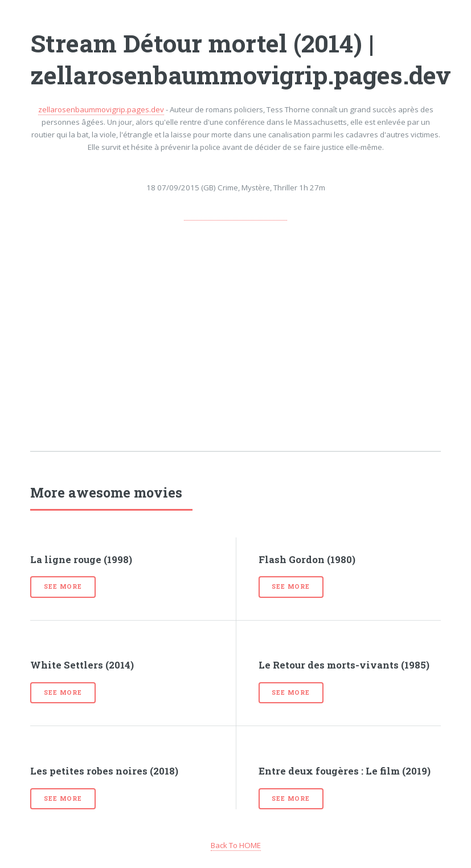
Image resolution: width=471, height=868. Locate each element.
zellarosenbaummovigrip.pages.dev (101, 109)
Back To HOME (236, 845)
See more (63, 586)
